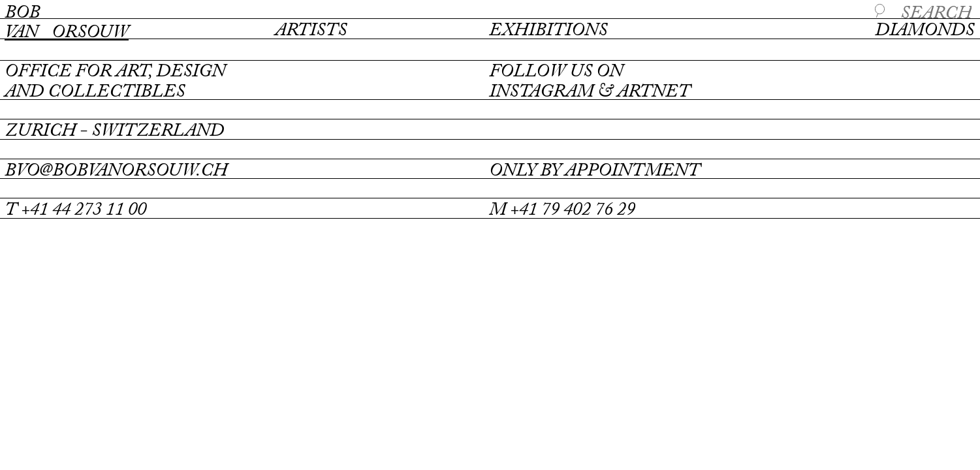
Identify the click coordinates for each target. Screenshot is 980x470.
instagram (541, 92)
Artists (311, 31)
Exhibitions (548, 31)
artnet (654, 92)
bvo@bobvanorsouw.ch (116, 171)
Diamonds (925, 31)
